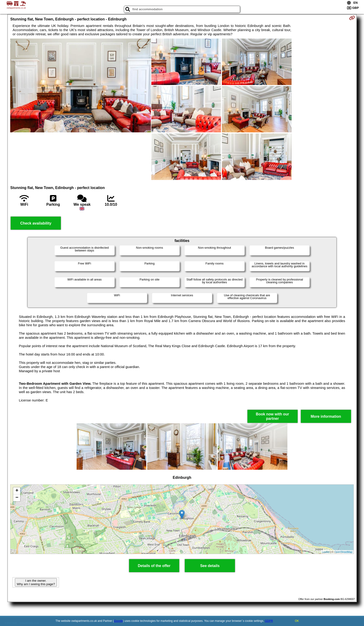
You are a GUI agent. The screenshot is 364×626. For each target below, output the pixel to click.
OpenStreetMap (343, 552)
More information (326, 416)
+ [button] (17, 491)
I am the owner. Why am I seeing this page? (36, 582)
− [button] (17, 498)
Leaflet (326, 552)
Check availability (36, 223)
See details (210, 566)
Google (119, 621)
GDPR (269, 621)
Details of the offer (154, 566)
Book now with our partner (272, 416)
